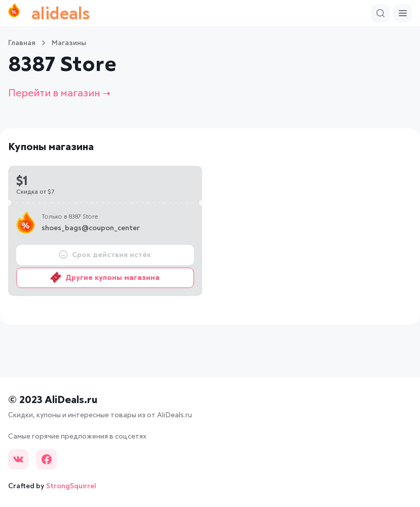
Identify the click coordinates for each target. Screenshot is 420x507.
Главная (22, 43)
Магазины (69, 43)
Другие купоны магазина (105, 277)
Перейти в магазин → (59, 93)
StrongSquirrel (71, 486)
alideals (49, 13)
